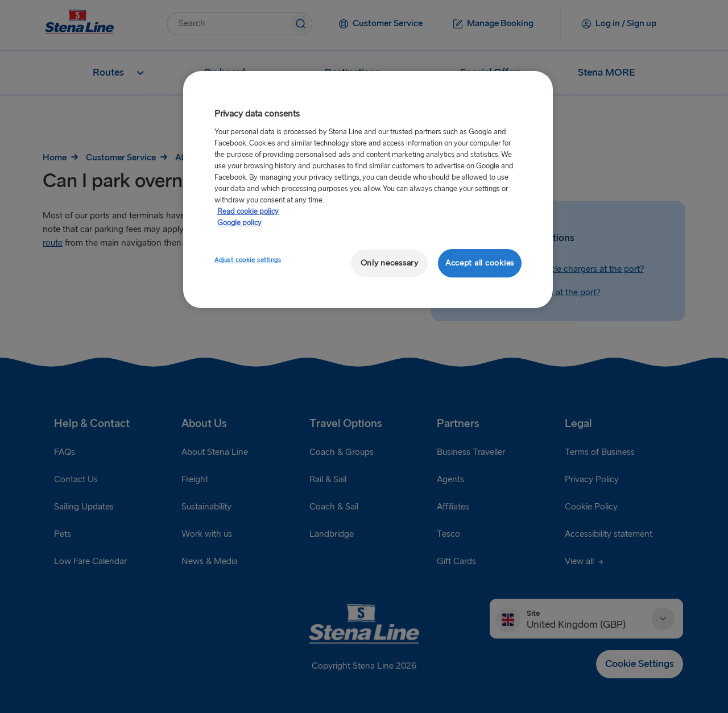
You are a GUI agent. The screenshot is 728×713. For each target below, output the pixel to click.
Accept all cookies (480, 263)
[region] (368, 190)
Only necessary (390, 263)
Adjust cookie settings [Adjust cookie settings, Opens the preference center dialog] (248, 260)
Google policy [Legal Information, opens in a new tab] (239, 223)
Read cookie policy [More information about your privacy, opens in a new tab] (248, 212)
